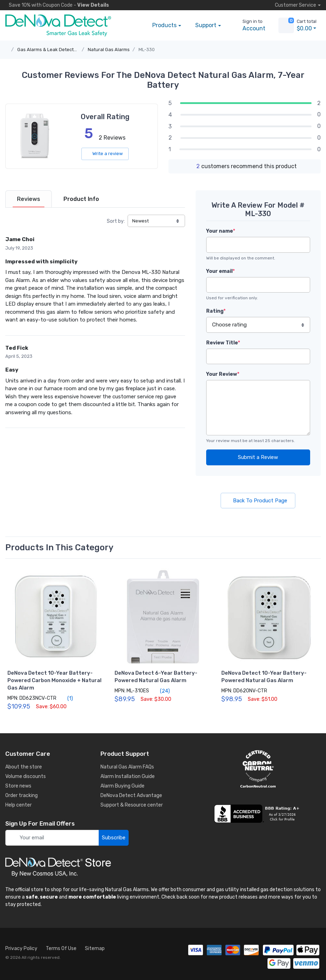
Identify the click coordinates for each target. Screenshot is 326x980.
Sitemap (95, 948)
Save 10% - (57, 5)
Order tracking (21, 795)
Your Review (223, 374)
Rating (216, 311)
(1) (66, 698)
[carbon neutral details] (258, 769)
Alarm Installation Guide (128, 776)
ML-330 (147, 50)
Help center (19, 805)
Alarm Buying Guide (122, 786)
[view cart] (286, 25)
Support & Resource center (132, 805)
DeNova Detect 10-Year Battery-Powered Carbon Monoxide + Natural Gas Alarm (54, 680)
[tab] (29, 199)
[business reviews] (258, 814)
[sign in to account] (249, 25)
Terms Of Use (61, 948)
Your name (221, 231)
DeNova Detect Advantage (131, 795)
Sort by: (116, 221)
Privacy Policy (21, 948)
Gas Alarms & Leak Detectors (49, 50)
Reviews (29, 199)
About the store (24, 767)
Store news (18, 786)
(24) (161, 691)
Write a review (105, 154)
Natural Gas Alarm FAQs (127, 767)
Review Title (223, 343)
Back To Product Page (258, 501)
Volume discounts (26, 776)
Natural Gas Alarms (109, 50)
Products (164, 25)
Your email (220, 271)
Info (81, 199)
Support (206, 25)
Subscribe (114, 838)
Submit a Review (258, 457)
